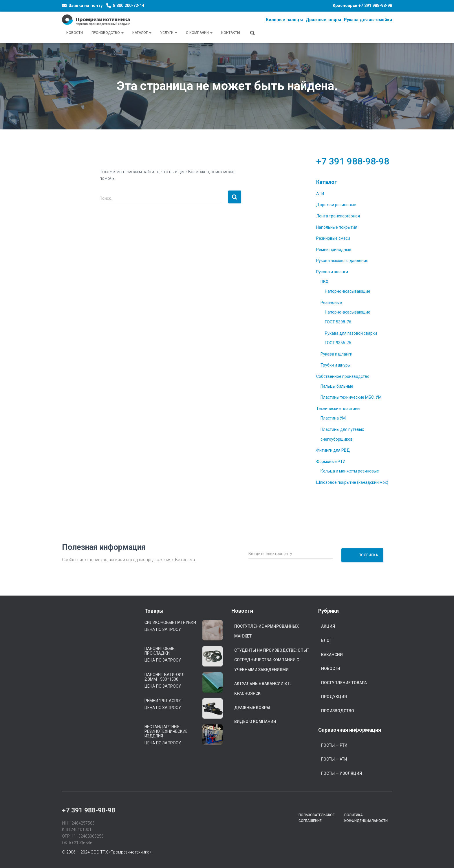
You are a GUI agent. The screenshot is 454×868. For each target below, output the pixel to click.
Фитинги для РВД (333, 450)
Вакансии (332, 655)
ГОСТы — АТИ (334, 759)
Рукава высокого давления (342, 261)
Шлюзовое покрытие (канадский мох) (352, 482)
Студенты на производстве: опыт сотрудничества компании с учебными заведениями (272, 660)
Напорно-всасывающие (348, 291)
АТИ (320, 194)
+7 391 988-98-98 (375, 6)
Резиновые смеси (333, 238)
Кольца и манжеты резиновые (350, 471)
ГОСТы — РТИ (334, 745)
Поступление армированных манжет (267, 631)
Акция (328, 626)
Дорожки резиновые (336, 205)
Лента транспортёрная (338, 216)
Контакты (231, 33)
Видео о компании (255, 721)
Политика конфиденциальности (366, 818)
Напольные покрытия (337, 227)
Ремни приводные (334, 250)
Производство (108, 33)
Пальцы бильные (337, 386)
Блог (326, 640)
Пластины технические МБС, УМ (351, 397)
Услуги (169, 33)
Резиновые (331, 303)
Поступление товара (344, 683)
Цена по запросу (163, 629)
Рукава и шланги (332, 272)
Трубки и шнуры (336, 365)
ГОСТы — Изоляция (342, 773)
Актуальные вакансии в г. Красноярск (263, 688)
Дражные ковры (252, 708)
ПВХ (324, 282)
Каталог (142, 33)
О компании (199, 33)
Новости (75, 33)
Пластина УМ (333, 418)
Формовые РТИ (331, 462)
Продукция (334, 697)
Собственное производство (343, 376)
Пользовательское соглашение (317, 818)
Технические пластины (338, 409)
